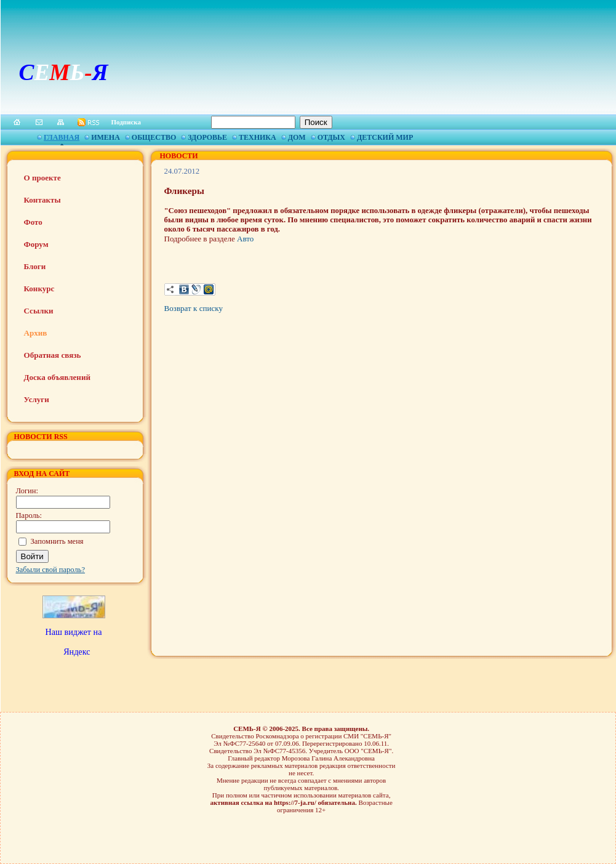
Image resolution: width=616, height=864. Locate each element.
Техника (258, 137)
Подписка (126, 122)
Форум (36, 244)
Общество (154, 137)
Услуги (37, 399)
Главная (62, 137)
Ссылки (39, 311)
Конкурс (39, 289)
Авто (245, 239)
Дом (297, 137)
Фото (33, 222)
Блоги (35, 266)
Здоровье (207, 137)
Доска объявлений (57, 377)
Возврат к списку (194, 308)
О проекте (42, 178)
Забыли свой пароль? (51, 570)
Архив (36, 333)
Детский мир (385, 137)
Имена (106, 137)
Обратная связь (53, 355)
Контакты (42, 200)
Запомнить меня (57, 541)
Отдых (331, 137)
